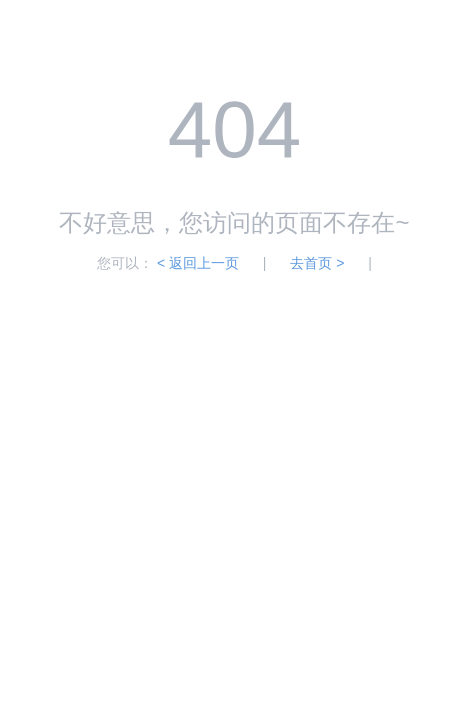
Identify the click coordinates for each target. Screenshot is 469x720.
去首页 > (317, 263)
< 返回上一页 (198, 263)
